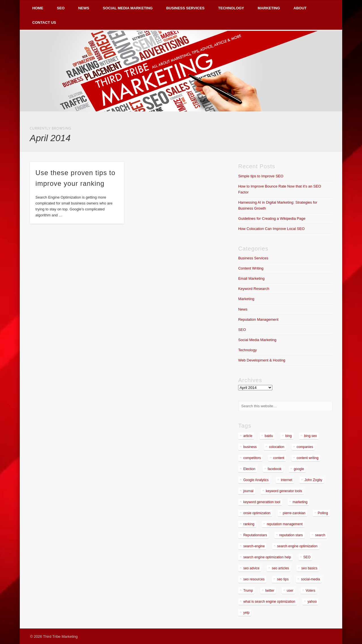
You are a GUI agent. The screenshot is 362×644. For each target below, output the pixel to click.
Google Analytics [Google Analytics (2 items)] (256, 480)
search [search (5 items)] (320, 535)
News (84, 8)
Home (38, 8)
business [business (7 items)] (250, 447)
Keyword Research (254, 289)
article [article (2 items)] (248, 436)
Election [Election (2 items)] (249, 469)
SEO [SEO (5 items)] (307, 557)
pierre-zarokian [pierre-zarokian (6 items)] (294, 513)
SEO (61, 8)
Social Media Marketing (128, 8)
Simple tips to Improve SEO (261, 176)
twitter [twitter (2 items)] (270, 591)
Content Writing (251, 268)
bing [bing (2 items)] (289, 436)
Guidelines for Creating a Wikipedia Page (272, 218)
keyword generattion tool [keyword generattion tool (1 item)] (262, 502)
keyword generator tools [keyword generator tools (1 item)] (284, 491)
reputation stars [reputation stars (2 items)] (291, 535)
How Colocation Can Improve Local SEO (271, 229)
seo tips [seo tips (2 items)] (283, 579)
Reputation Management (258, 319)
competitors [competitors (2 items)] (252, 458)
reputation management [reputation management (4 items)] (285, 524)
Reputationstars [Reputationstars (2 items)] (255, 535)
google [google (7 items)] (299, 469)
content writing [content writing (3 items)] (308, 458)
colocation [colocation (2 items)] (277, 447)
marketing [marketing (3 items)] (300, 502)
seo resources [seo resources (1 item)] (254, 579)
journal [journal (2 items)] (248, 491)
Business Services (186, 8)
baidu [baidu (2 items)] (269, 436)
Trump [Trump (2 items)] (248, 591)
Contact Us (44, 22)
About (300, 8)
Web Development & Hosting (262, 360)
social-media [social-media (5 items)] (310, 579)
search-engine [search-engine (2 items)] (254, 546)
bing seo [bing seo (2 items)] (310, 436)
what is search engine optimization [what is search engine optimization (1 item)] (269, 602)
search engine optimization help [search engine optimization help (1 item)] (267, 557)
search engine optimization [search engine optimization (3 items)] (297, 546)
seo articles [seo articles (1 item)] (280, 568)
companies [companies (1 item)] (305, 447)
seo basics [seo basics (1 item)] (310, 568)
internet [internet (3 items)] (286, 480)
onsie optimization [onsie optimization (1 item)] (257, 513)
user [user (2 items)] (290, 591)
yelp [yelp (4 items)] (246, 613)
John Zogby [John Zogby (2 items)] (313, 480)
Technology (231, 8)
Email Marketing (251, 278)
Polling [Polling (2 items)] (323, 513)
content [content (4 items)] (279, 458)
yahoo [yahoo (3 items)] (312, 602)
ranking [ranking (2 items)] (249, 524)
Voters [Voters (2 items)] (311, 591)
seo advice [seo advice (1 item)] (251, 568)
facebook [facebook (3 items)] (275, 469)
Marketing (269, 8)
